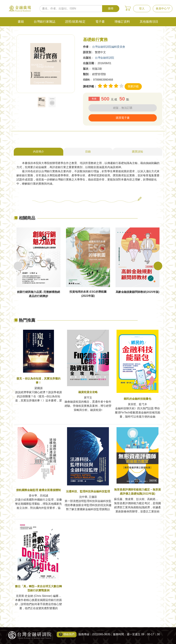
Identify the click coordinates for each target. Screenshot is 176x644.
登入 (142, 8)
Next (158, 266)
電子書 (100, 22)
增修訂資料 (122, 22)
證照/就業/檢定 (75, 22)
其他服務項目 (149, 22)
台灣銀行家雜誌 (45, 22)
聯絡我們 (69, 634)
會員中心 (161, 8)
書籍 (21, 22)
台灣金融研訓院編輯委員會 (109, 47)
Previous (18, 266)
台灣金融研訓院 (104, 58)
